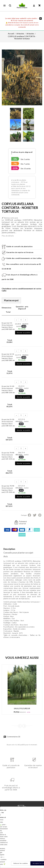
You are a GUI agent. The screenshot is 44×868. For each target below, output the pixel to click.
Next (24, 726)
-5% (15, 159)
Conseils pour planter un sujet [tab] (18, 553)
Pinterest (40, 515)
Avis (6, 556)
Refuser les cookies (21, 863)
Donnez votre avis (10, 218)
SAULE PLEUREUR (22, 708)
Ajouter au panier (23, 333)
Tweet (35, 515)
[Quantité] (21, 320)
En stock (22, 329)
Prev (20, 726)
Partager (29, 515)
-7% (15, 164)
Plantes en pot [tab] (11, 300)
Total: (9, 341)
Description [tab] (9, 549)
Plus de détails (8, 236)
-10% (15, 168)
